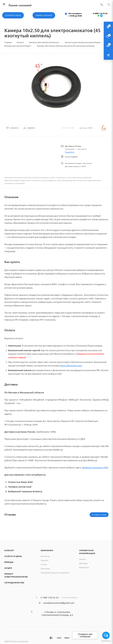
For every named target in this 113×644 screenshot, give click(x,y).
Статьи (44, 564)
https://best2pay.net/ (71, 365)
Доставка (83, 563)
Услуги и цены (13, 556)
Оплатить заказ (13, 15)
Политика (45, 568)
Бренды (9, 562)
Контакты (45, 556)
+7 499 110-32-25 (49, 597)
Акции (8, 568)
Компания (47, 550)
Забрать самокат (44, 15)
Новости (45, 560)
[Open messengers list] (106, 635)
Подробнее (70, 152)
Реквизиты (84, 567)
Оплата (83, 559)
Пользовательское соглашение (55, 573)
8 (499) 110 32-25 (100, 13)
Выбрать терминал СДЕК (95, 467)
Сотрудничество (14, 583)
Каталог (9, 550)
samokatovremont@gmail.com (59, 603)
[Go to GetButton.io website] (106, 641)
